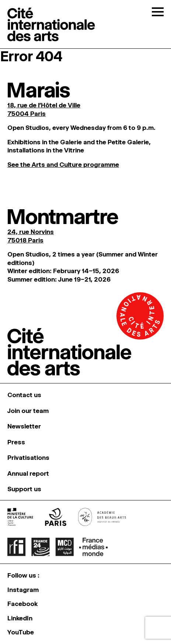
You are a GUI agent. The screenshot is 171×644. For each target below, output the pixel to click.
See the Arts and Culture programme (63, 165)
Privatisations (28, 458)
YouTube (21, 632)
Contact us (24, 395)
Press (16, 442)
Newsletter (24, 426)
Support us (24, 489)
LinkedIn (20, 618)
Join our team (28, 411)
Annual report (28, 473)
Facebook (22, 604)
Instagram (23, 590)
